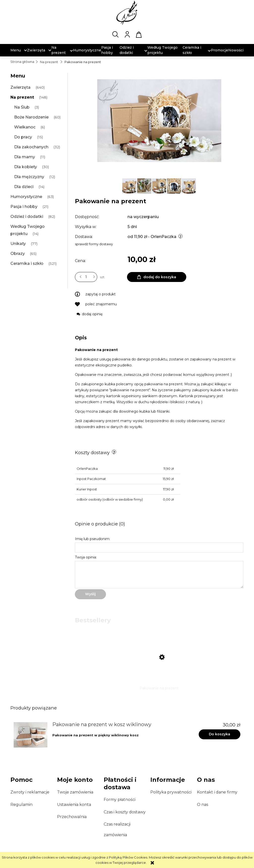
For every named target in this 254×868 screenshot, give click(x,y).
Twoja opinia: (86, 557)
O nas (203, 805)
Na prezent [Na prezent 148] (22, 97)
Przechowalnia (72, 817)
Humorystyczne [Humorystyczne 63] (26, 197)
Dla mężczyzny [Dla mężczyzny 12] (29, 177)
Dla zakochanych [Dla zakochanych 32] (31, 147)
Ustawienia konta (74, 805)
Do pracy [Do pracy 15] (23, 137)
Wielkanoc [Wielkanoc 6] (25, 127)
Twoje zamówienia (75, 792)
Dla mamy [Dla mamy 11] (25, 157)
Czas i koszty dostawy (125, 812)
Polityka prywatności (171, 792)
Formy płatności (120, 800)
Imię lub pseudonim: (93, 539)
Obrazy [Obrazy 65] (18, 254)
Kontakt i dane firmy (217, 792)
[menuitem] (16, 50)
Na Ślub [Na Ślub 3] (22, 107)
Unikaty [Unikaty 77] (18, 244)
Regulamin (21, 805)
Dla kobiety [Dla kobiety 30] (26, 167)
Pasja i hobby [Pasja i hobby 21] (24, 207)
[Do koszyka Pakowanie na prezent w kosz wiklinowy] (220, 734)
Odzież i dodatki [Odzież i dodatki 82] (27, 217)
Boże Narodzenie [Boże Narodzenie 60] (31, 117)
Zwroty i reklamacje (30, 792)
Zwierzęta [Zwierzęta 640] (20, 87)
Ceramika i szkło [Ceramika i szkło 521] (27, 263)
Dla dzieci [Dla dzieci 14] (24, 187)
